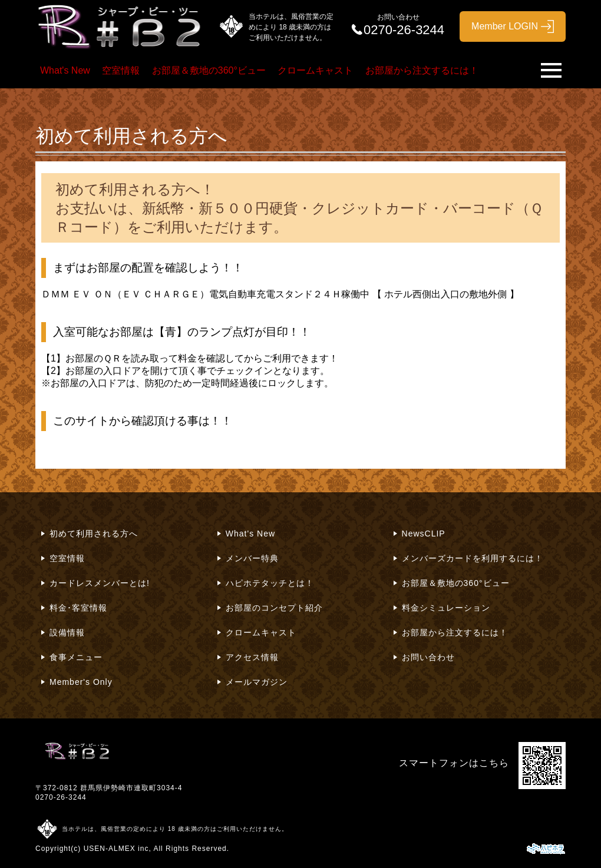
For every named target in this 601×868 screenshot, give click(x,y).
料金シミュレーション (446, 608)
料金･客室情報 (78, 608)
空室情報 (121, 70)
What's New (65, 70)
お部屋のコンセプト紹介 (274, 608)
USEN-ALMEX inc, (118, 849)
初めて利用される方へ (94, 534)
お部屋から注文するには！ (422, 70)
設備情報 (67, 632)
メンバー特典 (252, 558)
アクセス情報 (252, 657)
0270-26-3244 (61, 797)
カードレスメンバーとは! (100, 583)
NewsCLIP (424, 534)
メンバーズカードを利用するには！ (473, 558)
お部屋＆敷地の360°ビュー (209, 70)
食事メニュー (76, 657)
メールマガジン (257, 682)
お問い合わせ (428, 657)
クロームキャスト (315, 70)
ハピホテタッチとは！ (270, 583)
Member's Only (81, 682)
